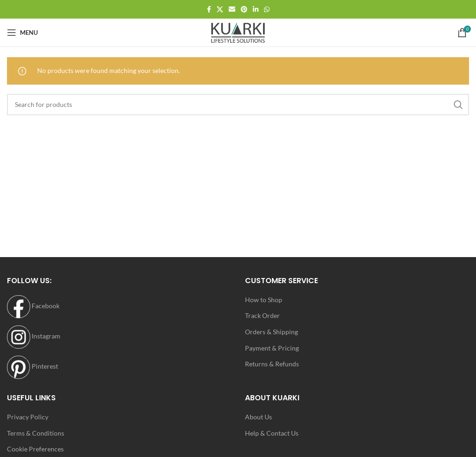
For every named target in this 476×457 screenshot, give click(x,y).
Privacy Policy (28, 417)
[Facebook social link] (209, 10)
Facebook (33, 306)
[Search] (238, 105)
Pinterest (33, 366)
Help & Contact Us (272, 433)
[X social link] (220, 10)
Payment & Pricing (272, 348)
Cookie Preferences (35, 449)
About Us (258, 417)
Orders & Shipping (271, 332)
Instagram (34, 336)
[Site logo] (238, 32)
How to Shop (264, 300)
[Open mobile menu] (22, 33)
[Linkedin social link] (256, 10)
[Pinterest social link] (244, 10)
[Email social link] (232, 10)
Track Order (262, 315)
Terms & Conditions (36, 433)
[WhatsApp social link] (267, 10)
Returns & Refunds (272, 364)
